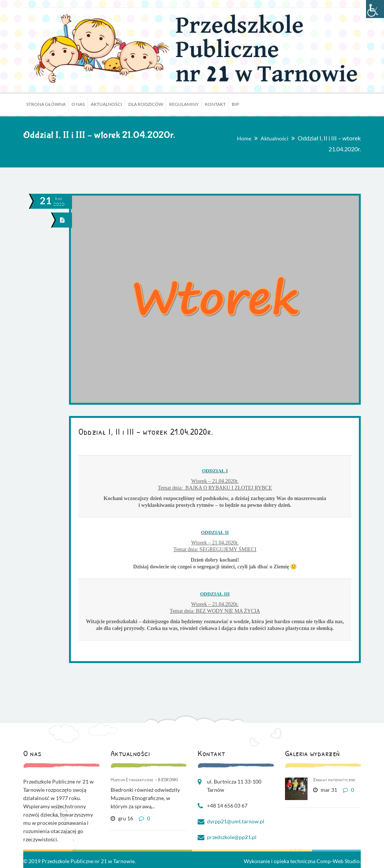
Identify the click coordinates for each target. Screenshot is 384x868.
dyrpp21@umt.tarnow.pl (236, 821)
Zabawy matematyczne (334, 779)
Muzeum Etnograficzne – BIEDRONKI (145, 779)
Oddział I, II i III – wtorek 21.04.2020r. (146, 431)
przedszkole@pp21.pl (232, 837)
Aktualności (274, 138)
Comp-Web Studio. (339, 861)
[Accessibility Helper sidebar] (375, 9)
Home (244, 138)
